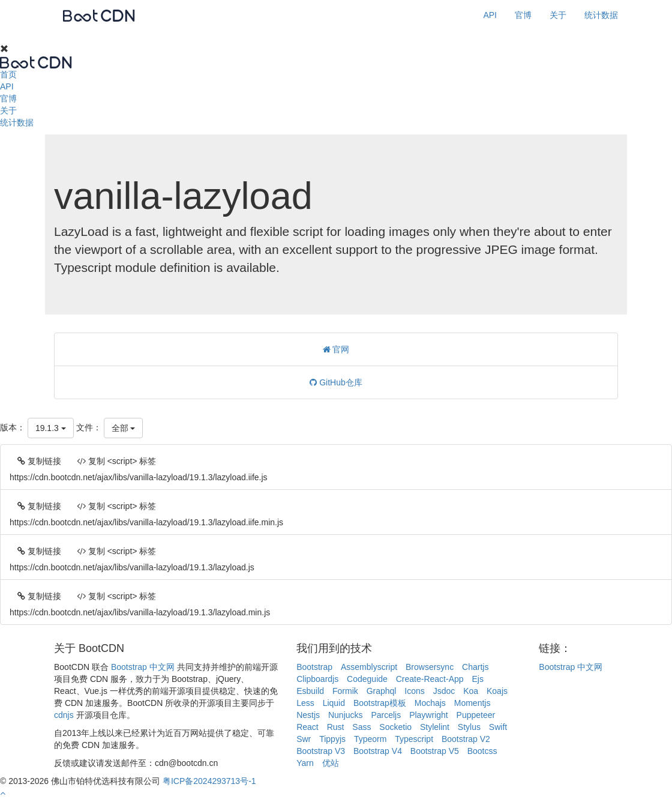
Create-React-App (430, 679)
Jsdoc (444, 691)
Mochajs (430, 703)
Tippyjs (332, 739)
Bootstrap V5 (435, 751)
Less (305, 703)
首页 (8, 74)
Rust (336, 727)
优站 (331, 763)
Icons (414, 691)
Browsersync (430, 667)
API (490, 15)
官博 (523, 15)
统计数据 (601, 15)
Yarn (305, 763)
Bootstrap (314, 667)
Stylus (469, 727)
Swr (304, 739)
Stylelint (435, 727)
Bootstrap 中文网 (143, 667)
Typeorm (370, 739)
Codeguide (367, 679)
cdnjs (64, 715)
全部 (124, 428)
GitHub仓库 (336, 382)
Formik (345, 691)
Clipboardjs (317, 679)
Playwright (429, 715)
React (307, 727)
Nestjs (308, 715)
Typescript (414, 739)
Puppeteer (476, 715)
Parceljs (386, 715)
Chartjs (475, 667)
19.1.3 (51, 428)
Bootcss (482, 751)
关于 (558, 15)
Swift (498, 727)
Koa (471, 691)
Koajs (497, 691)
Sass (361, 727)
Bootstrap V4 (378, 751)
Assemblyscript (369, 667)
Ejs (477, 679)
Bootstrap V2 (466, 739)
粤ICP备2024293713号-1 (209, 781)
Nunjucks (346, 715)
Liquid (334, 703)
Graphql (382, 691)
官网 (336, 349)
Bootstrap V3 (321, 751)
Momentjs (472, 703)
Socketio (395, 727)
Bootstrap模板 (380, 703)
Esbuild (310, 691)
